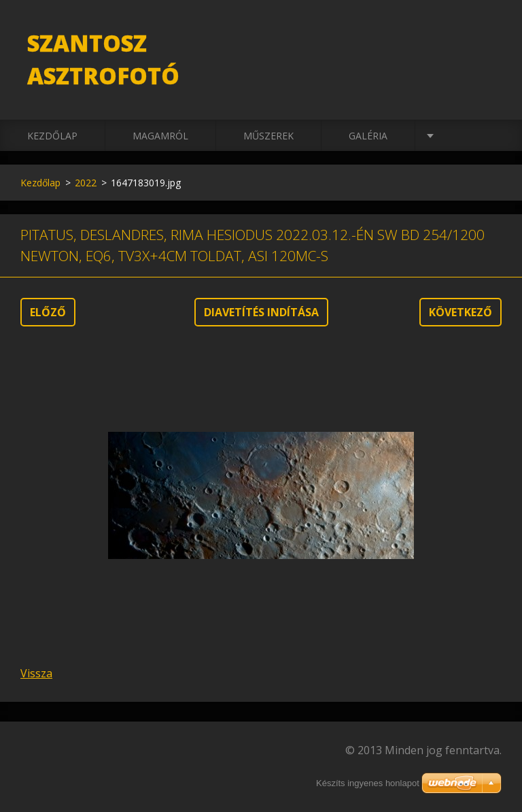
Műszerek (268, 136)
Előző (48, 312)
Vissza (36, 673)
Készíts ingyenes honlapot (368, 783)
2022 (86, 183)
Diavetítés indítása (261, 312)
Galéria (368, 136)
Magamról (160, 136)
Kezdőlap (52, 136)
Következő (460, 312)
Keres (487, 39)
